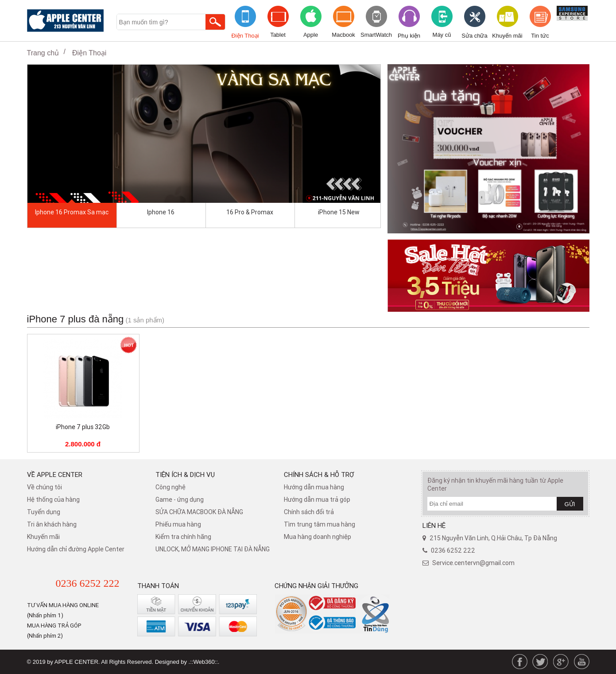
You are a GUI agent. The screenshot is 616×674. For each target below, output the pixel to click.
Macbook (343, 35)
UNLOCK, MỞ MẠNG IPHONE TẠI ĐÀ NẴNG (213, 549)
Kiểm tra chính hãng (183, 537)
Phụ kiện (409, 36)
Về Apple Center (55, 475)
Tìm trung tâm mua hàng (320, 524)
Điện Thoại (245, 36)
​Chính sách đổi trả (309, 512)
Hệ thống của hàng (53, 500)
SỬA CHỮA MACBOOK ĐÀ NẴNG (199, 512)
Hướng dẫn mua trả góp (317, 500)
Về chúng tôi (45, 487)
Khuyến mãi (507, 36)
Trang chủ (43, 53)
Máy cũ (442, 35)
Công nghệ (170, 487)
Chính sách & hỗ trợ (319, 475)
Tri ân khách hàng (52, 524)
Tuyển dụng (44, 512)
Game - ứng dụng (180, 500)
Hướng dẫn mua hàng (314, 487)
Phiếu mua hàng (178, 524)
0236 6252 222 (88, 583)
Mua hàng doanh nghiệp (318, 537)
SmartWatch (376, 35)
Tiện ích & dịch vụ (185, 475)
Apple (311, 35)
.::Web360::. (204, 662)
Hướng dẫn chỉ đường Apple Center (76, 549)
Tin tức (540, 36)
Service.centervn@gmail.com (473, 563)
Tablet (278, 35)
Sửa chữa (474, 36)
